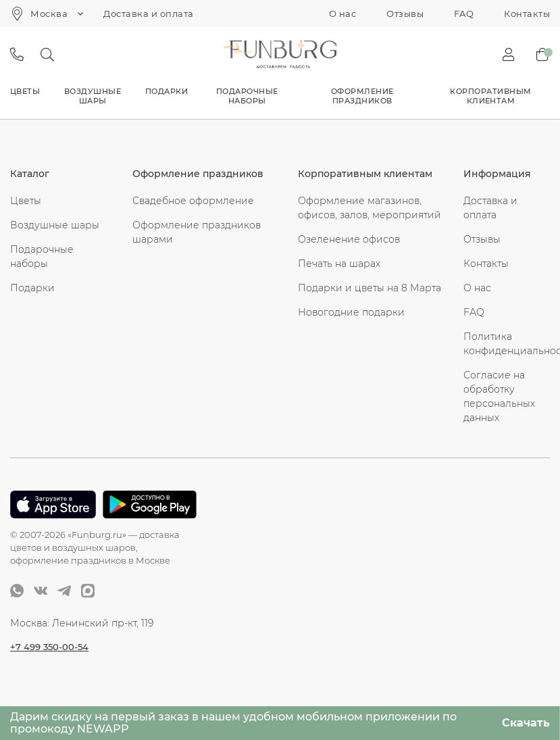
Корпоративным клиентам (490, 96)
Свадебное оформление (193, 201)
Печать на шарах (339, 264)
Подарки (167, 91)
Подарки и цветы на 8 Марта (370, 288)
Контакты (527, 14)
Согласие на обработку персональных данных (499, 396)
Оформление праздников (362, 96)
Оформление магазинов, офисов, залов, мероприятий (370, 208)
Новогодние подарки (351, 312)
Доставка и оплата (148, 14)
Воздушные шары (93, 96)
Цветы (25, 91)
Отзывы (405, 14)
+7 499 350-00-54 (51, 646)
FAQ (464, 14)
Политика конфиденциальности (507, 344)
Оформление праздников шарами (197, 232)
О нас (342, 14)
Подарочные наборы (247, 96)
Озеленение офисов (349, 239)
